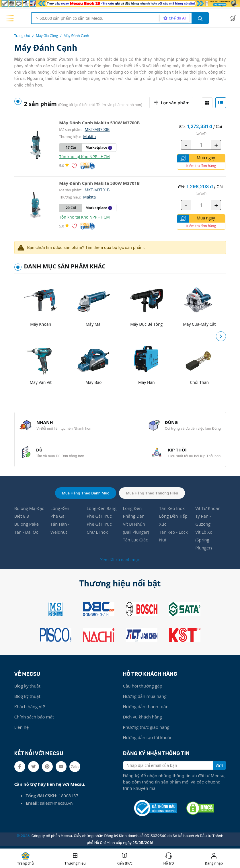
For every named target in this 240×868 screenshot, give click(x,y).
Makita (89, 137)
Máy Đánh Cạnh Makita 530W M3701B (99, 183)
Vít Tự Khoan (208, 509)
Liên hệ (22, 728)
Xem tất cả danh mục (120, 561)
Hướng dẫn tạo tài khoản (148, 739)
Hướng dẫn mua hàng (145, 698)
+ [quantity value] (216, 145)
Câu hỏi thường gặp (143, 687)
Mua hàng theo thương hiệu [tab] (152, 494)
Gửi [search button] (219, 767)
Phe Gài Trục (99, 517)
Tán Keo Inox (172, 509)
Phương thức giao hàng (146, 728)
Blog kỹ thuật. (28, 687)
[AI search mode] (174, 18)
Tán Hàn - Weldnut (60, 529)
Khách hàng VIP (30, 708)
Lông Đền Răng (102, 509)
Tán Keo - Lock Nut (174, 537)
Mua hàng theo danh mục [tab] (86, 494)
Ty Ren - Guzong (203, 521)
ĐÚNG (171, 423)
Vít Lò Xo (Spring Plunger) (204, 541)
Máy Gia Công (47, 36)
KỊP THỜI (177, 451)
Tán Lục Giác (135, 541)
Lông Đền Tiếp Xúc (173, 521)
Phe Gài (58, 517)
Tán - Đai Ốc (26, 533)
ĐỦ (40, 451)
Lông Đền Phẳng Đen (134, 513)
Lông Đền (60, 509)
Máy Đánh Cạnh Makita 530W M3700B (99, 123)
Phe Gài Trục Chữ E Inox (99, 529)
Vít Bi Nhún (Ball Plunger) (136, 529)
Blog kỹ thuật (27, 698)
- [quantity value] (186, 145)
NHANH (45, 423)
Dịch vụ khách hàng (143, 718)
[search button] (200, 18)
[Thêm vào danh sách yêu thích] (75, 166)
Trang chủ (22, 36)
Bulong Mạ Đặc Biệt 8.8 (29, 513)
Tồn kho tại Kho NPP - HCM (84, 157)
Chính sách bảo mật (34, 718)
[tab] (207, 103)
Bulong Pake (27, 525)
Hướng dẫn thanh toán (146, 708)
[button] (221, 336)
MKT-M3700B (97, 129)
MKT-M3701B (97, 190)
